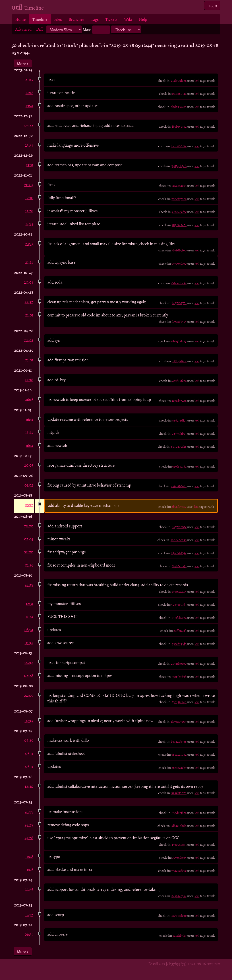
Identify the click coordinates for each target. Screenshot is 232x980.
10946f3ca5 (179, 858)
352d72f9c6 (179, 813)
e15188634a (179, 94)
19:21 (30, 106)
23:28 (29, 838)
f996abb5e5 (179, 322)
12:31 (29, 604)
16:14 (29, 446)
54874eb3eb (179, 166)
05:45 (29, 643)
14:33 (29, 224)
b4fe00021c (179, 146)
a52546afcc (179, 212)
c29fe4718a (179, 466)
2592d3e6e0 (179, 664)
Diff (39, 29)
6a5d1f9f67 (179, 936)
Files (58, 19)
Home (20, 19)
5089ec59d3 (179, 605)
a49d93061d (179, 486)
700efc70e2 (179, 199)
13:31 (30, 165)
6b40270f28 (179, 447)
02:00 (28, 552)
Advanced (23, 29)
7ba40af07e (179, 871)
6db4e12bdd (179, 826)
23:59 (29, 812)
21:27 (29, 262)
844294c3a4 (179, 896)
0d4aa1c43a (179, 283)
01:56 (29, 565)
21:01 (29, 315)
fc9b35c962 (179, 126)
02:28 (29, 675)
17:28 (29, 211)
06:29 (29, 740)
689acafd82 (179, 754)
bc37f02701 (179, 303)
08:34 (29, 630)
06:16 (29, 399)
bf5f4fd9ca (179, 361)
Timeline (40, 19)
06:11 (29, 753)
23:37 (29, 244)
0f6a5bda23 (179, 341)
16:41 (29, 419)
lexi (197, 81)
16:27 (29, 432)
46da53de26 (179, 81)
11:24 (30, 616)
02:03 (29, 539)
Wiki (128, 19)
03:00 (29, 526)
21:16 (29, 93)
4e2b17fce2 (179, 381)
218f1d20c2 (179, 618)
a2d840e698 (179, 540)
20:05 (29, 185)
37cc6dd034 (179, 553)
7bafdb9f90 (179, 250)
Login (212, 5)
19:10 (29, 198)
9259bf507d (179, 793)
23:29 (29, 825)
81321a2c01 (179, 225)
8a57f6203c (179, 527)
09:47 (29, 721)
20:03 (29, 465)
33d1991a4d (179, 702)
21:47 (29, 79)
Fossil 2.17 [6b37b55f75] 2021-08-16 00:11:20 (184, 964)
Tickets (112, 19)
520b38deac (179, 916)
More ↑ (23, 63)
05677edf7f (179, 420)
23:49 (29, 585)
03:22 (29, 125)
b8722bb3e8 (179, 742)
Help (143, 19)
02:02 (29, 340)
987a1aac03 (179, 186)
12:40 (29, 786)
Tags (95, 19)
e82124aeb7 (179, 768)
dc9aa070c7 (179, 722)
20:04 (29, 282)
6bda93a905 (179, 107)
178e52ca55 (179, 592)
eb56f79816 (179, 507)
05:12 (29, 505)
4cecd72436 (179, 401)
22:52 (29, 302)
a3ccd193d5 (179, 644)
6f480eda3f (179, 566)
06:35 (29, 934)
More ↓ (23, 952)
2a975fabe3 (179, 434)
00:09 (28, 695)
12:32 (29, 915)
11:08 (29, 857)
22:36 (29, 889)
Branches (76, 19)
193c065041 (179, 845)
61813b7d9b (179, 677)
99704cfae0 (179, 263)
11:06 (29, 869)
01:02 (29, 485)
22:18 (29, 380)
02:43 (29, 663)
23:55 (29, 145)
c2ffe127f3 (180, 631)
